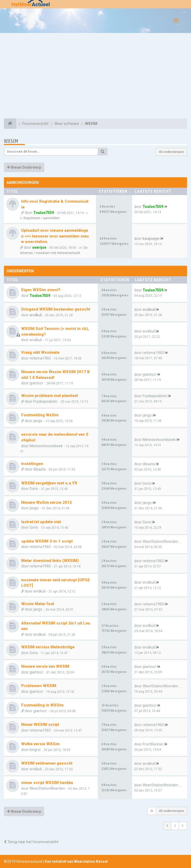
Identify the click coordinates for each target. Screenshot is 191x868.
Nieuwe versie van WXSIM (45, 666)
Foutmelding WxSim (40, 415)
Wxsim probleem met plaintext (50, 396)
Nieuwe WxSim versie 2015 (47, 502)
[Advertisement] (95, 76)
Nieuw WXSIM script (40, 725)
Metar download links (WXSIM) (50, 561)
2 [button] (175, 826)
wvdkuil (36, 315)
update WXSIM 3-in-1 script (47, 541)
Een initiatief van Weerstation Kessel (76, 861)
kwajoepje (151, 239)
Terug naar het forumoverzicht (31, 842)
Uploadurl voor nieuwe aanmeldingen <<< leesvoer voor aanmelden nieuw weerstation (55, 236)
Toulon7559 (44, 213)
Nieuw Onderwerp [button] (24, 167)
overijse (39, 247)
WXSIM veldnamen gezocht (47, 763)
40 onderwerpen (171, 152)
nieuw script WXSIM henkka (47, 783)
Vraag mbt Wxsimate (40, 352)
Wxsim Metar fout (38, 604)
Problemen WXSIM (39, 686)
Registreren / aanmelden (42, 218)
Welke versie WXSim (40, 744)
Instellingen (32, 464)
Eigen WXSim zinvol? (41, 290)
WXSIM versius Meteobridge (48, 647)
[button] (183, 826)
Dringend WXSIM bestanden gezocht (56, 309)
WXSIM (11, 141)
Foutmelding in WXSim (42, 705)
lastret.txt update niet (41, 522)
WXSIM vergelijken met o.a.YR (49, 483)
